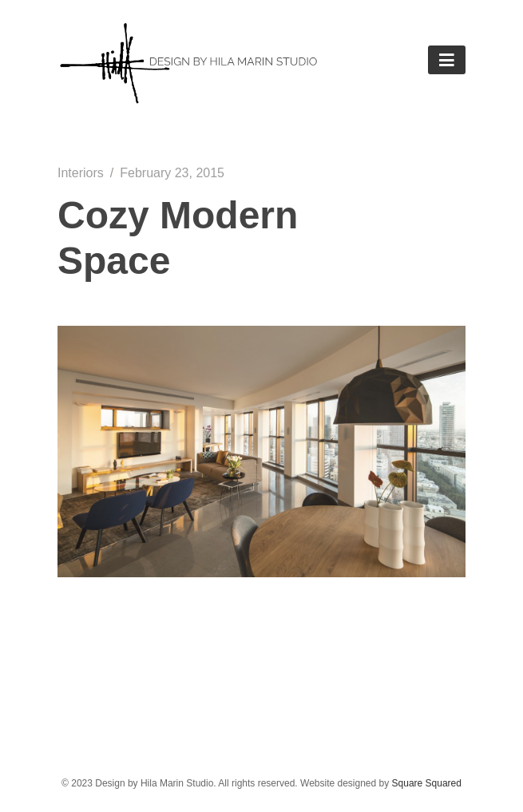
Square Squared (427, 783)
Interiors (81, 173)
